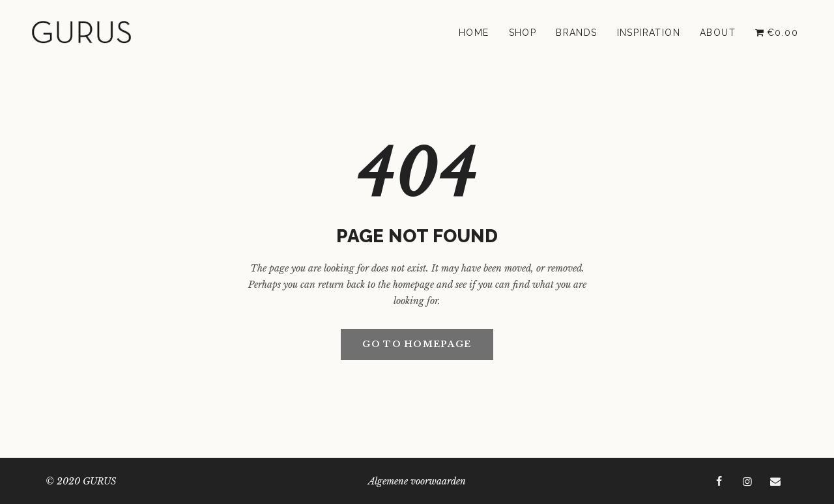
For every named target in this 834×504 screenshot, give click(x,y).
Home (474, 33)
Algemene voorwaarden (417, 481)
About (718, 33)
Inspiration (649, 33)
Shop (523, 33)
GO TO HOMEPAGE (417, 344)
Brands (576, 33)
